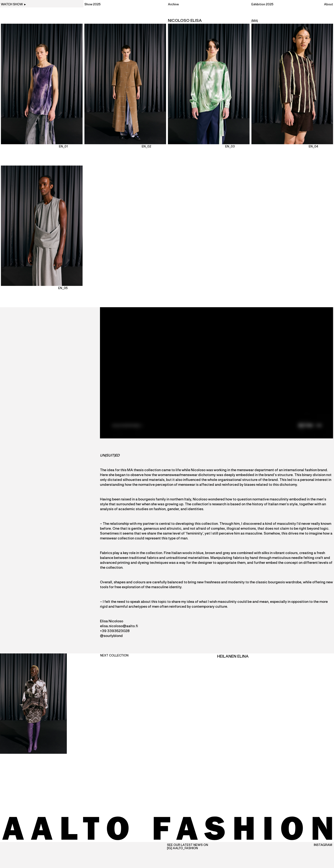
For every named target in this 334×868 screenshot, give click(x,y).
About (329, 5)
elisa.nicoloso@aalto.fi (119, 626)
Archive (173, 5)
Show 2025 (93, 5)
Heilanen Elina (233, 656)
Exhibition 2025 (262, 5)
